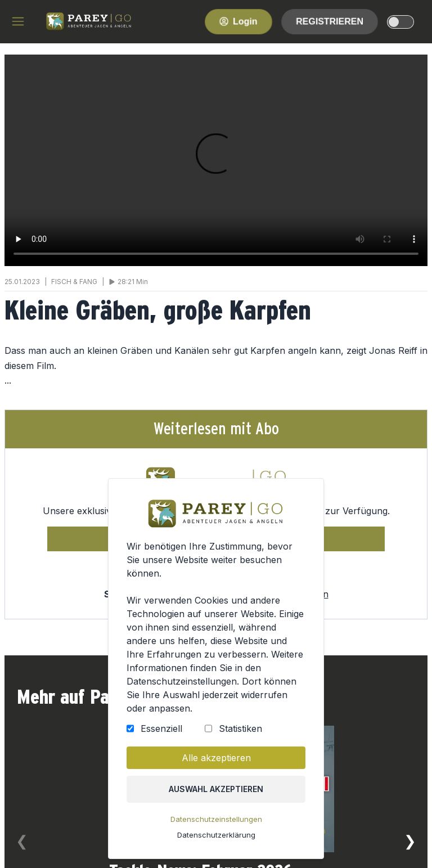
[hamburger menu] (18, 21)
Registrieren (330, 21)
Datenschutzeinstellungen (216, 819)
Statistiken (240, 728)
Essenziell (161, 728)
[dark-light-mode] (400, 22)
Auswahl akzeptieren (216, 789)
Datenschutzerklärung (216, 835)
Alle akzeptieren (216, 758)
